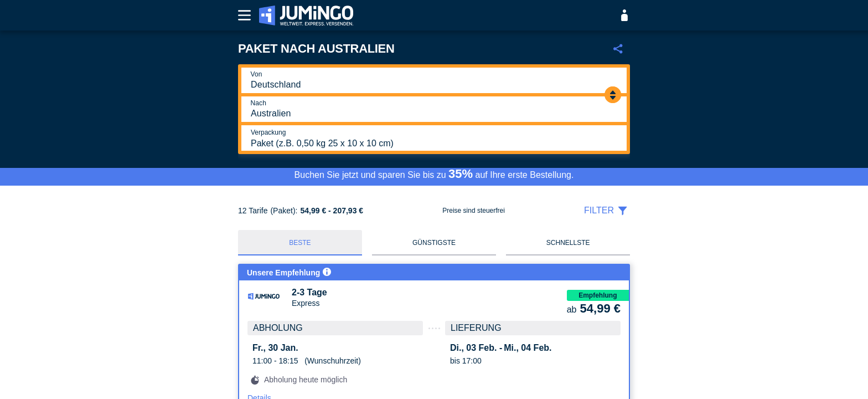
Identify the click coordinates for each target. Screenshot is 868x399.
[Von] (433, 80)
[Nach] (433, 109)
